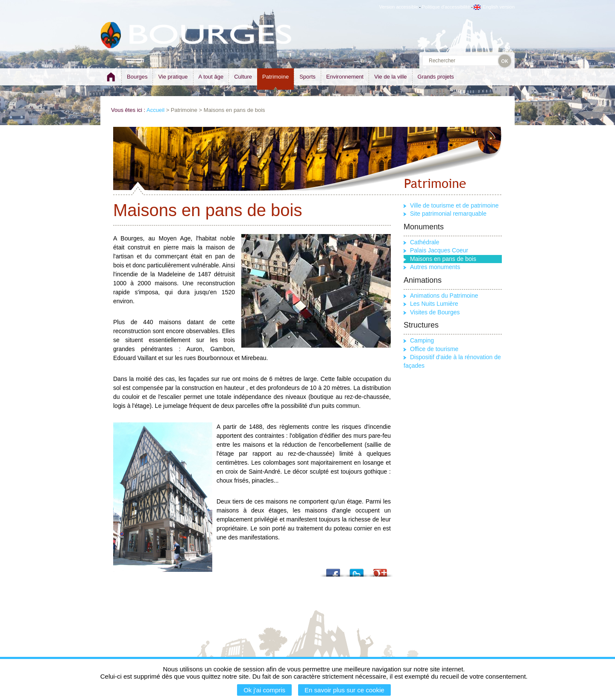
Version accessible (399, 7)
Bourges (137, 77)
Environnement (345, 77)
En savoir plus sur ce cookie (344, 690)
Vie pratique (173, 77)
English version (494, 7)
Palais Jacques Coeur (439, 250)
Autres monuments (435, 267)
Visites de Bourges (435, 312)
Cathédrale (425, 242)
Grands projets (436, 77)
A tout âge (211, 77)
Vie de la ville (390, 77)
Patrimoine (275, 77)
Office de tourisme (434, 349)
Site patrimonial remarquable (448, 214)
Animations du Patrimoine (444, 296)
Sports (307, 77)
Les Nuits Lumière (434, 304)
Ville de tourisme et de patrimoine (454, 205)
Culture (243, 77)
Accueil (155, 110)
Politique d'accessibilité (446, 7)
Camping (422, 340)
